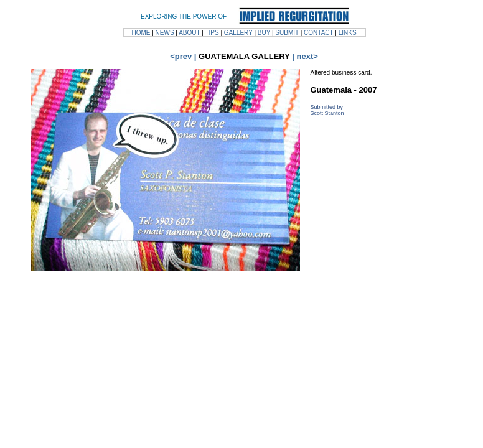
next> (307, 56)
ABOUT (189, 33)
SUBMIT (287, 33)
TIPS (212, 33)
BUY (264, 33)
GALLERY (238, 33)
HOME (141, 33)
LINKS (348, 33)
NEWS (165, 33)
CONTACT (318, 33)
